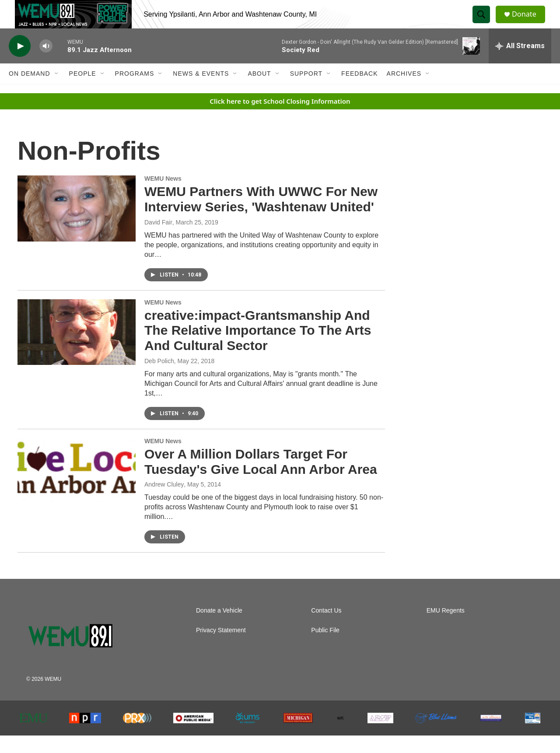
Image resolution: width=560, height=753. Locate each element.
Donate (529, 23)
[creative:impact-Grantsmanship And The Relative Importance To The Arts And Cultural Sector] (77, 350)
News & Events (201, 91)
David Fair (158, 240)
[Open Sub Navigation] (57, 91)
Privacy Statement (221, 648)
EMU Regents (446, 628)
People (83, 91)
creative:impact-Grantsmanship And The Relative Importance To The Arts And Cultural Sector (258, 348)
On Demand (30, 91)
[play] (20, 64)
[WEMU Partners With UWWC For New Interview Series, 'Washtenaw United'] (77, 226)
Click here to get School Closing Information (280, 119)
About (259, 91)
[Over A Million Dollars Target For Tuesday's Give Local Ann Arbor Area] (77, 488)
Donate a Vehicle (219, 628)
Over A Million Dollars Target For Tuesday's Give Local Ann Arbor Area (261, 479)
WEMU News (163, 196)
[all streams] (520, 63)
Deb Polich (159, 378)
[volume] (46, 64)
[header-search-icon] (485, 23)
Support (306, 91)
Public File (325, 648)
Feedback (359, 91)
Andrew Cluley (164, 502)
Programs (135, 91)
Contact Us (326, 628)
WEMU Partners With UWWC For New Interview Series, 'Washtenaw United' (261, 217)
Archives (404, 91)
